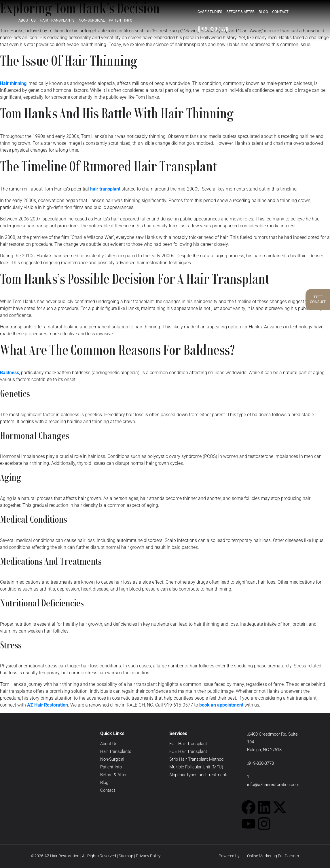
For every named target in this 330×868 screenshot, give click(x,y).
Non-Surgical (92, 20)
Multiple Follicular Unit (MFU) (196, 767)
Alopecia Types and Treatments (199, 775)
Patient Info (121, 20)
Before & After (240, 11)
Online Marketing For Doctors (270, 856)
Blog (263, 11)
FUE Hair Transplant (188, 751)
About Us (27, 20)
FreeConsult (318, 299)
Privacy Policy (148, 856)
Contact (280, 11)
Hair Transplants (57, 20)
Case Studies (210, 11)
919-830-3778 (213, 29)
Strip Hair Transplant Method (196, 759)
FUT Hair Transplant (188, 744)
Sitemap (126, 856)
